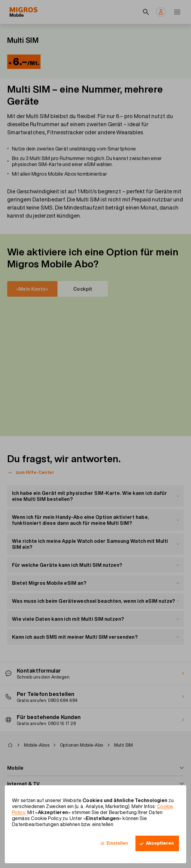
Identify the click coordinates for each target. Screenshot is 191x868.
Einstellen (117, 843)
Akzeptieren (160, 843)
